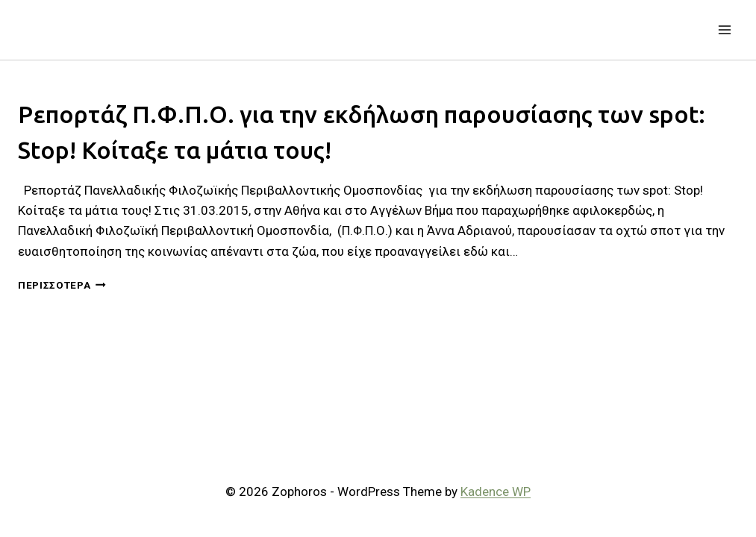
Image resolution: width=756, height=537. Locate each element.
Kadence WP (496, 492)
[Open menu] (724, 29)
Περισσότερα (62, 285)
